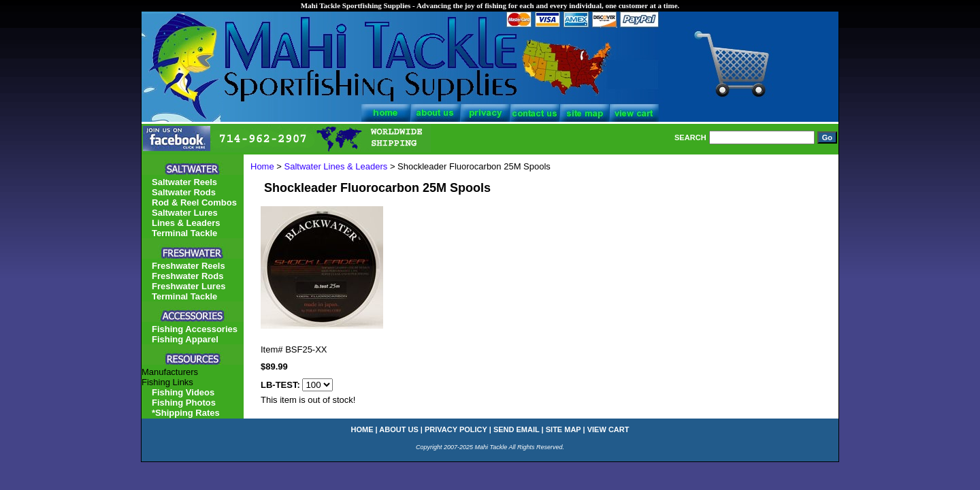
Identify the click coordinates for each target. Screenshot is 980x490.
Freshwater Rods (187, 276)
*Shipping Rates (186, 413)
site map (563, 429)
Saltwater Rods (184, 192)
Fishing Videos (183, 392)
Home (262, 166)
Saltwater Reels (184, 182)
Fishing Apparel (185, 339)
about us (398, 429)
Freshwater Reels (189, 266)
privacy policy (456, 429)
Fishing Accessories (195, 329)
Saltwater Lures (185, 213)
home (362, 429)
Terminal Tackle (184, 233)
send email (517, 429)
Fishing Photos (184, 403)
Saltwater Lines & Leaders (336, 166)
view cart (608, 429)
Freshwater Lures (189, 286)
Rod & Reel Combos (194, 202)
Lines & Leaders (186, 223)
